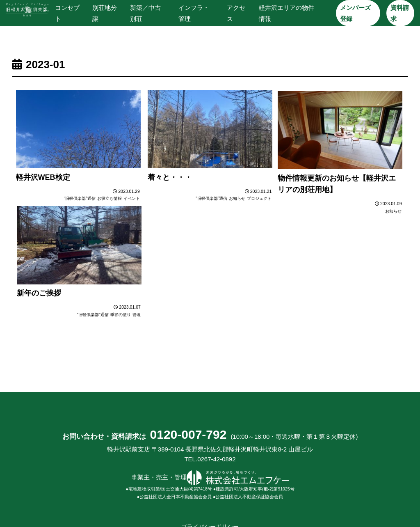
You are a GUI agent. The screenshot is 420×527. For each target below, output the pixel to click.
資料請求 (399, 13)
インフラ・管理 (194, 13)
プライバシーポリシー (210, 495)
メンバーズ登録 (355, 13)
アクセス (236, 13)
